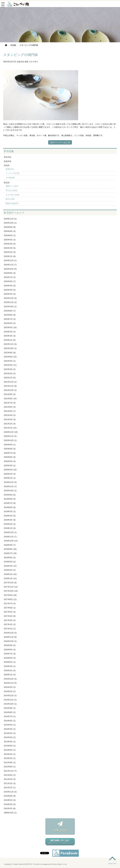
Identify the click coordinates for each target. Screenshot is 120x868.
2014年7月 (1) (10, 716)
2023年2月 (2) (10, 336)
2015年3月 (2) (10, 687)
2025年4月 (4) (10, 244)
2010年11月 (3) (10, 792)
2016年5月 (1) (10, 662)
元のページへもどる (60, 142)
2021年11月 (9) (10, 386)
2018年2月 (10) (10, 574)
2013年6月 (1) (10, 750)
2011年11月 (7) (10, 771)
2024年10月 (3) (10, 269)
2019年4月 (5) (10, 516)
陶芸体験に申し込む (60, 842)
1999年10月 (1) (10, 813)
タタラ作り (34, 62)
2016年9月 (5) (10, 645)
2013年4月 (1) (10, 754)
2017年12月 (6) (10, 583)
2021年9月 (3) (10, 394)
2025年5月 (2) (10, 240)
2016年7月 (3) (10, 654)
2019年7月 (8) (10, 503)
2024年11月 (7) (10, 265)
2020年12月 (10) (11, 432)
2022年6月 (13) (10, 357)
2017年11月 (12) (11, 587)
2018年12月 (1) (10, 532)
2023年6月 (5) (10, 323)
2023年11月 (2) (10, 302)
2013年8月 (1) (10, 746)
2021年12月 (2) (10, 382)
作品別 (7, 165)
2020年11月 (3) (10, 436)
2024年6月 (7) (10, 281)
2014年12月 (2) (10, 696)
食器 (26, 62)
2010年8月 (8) (10, 796)
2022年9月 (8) (10, 353)
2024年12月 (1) (10, 260)
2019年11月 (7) (10, 486)
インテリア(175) (12, 173)
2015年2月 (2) (10, 691)
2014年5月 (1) (10, 725)
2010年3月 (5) (10, 804)
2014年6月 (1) (10, 721)
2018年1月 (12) (10, 578)
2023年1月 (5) (10, 340)
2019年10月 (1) (10, 491)
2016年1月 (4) (10, 675)
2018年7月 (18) (10, 553)
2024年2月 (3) (10, 294)
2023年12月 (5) (10, 298)
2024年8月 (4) (10, 273)
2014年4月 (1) (10, 729)
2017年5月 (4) (10, 612)
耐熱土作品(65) (12, 203)
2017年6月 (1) (10, 608)
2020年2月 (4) (10, 474)
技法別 (7, 183)
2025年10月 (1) (10, 223)
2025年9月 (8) (10, 227)
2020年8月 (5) (10, 449)
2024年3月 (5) (10, 290)
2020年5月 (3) (10, 461)
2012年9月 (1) (10, 763)
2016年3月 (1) (10, 666)
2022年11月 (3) (10, 344)
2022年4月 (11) (10, 365)
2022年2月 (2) (10, 374)
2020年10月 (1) (10, 440)
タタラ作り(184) (12, 195)
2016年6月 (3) (10, 658)
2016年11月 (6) (10, 637)
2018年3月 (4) (10, 570)
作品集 (9, 151)
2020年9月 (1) (10, 445)
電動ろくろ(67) (12, 186)
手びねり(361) (12, 190)
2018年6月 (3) (10, 558)
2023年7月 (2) (10, 319)
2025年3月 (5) (10, 248)
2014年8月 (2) (10, 712)
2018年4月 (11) (10, 566)
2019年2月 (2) (10, 524)
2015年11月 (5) (10, 683)
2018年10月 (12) (11, 541)
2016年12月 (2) (10, 633)
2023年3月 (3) (10, 332)
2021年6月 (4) (10, 407)
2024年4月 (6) (10, 286)
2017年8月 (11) (10, 599)
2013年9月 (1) (10, 742)
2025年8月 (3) (10, 231)
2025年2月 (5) (10, 252)
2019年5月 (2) (10, 512)
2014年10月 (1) (10, 704)
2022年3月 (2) (10, 369)
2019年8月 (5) (10, 499)
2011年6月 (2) (10, 775)
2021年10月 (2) (10, 390)
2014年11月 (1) (10, 700)
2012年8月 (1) (10, 767)
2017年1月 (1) (10, 629)
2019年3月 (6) (10, 520)
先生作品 (7, 157)
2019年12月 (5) (10, 482)
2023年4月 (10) (10, 327)
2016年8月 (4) (10, 650)
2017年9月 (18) (10, 595)
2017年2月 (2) (10, 624)
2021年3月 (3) (10, 419)
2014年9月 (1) (10, 708)
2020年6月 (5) (10, 457)
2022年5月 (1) (10, 361)
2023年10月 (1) (10, 307)
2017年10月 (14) (11, 591)
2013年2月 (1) (10, 758)
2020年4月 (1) (10, 466)
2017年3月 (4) (10, 620)
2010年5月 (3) (10, 800)
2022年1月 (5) (10, 378)
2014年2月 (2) (10, 737)
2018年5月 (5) (10, 562)
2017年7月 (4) (10, 604)
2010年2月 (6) (10, 808)
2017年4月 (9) (10, 616)
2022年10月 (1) (10, 348)
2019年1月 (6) (10, 528)
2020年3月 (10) (10, 470)
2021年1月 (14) (10, 428)
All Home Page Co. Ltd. (59, 864)
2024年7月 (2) (10, 277)
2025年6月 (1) (10, 235)
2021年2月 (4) (10, 424)
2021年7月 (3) (10, 403)
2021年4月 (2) (10, 415)
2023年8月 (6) (10, 315)
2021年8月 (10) (10, 399)
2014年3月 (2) (10, 733)
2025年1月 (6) (10, 256)
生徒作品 (20, 62)
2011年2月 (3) (10, 783)
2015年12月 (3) (10, 679)
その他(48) (10, 178)
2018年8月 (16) (10, 549)
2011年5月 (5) (10, 779)
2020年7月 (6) (10, 453)
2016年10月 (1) (10, 641)
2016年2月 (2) (10, 671)
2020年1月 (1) (10, 478)
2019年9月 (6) (10, 495)
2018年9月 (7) (10, 545)
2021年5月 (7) (10, 411)
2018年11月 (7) (10, 537)
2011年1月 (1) (10, 788)
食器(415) (10, 169)
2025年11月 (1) (10, 219)
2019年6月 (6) (10, 507)
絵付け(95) (10, 199)
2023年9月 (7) (10, 311)
